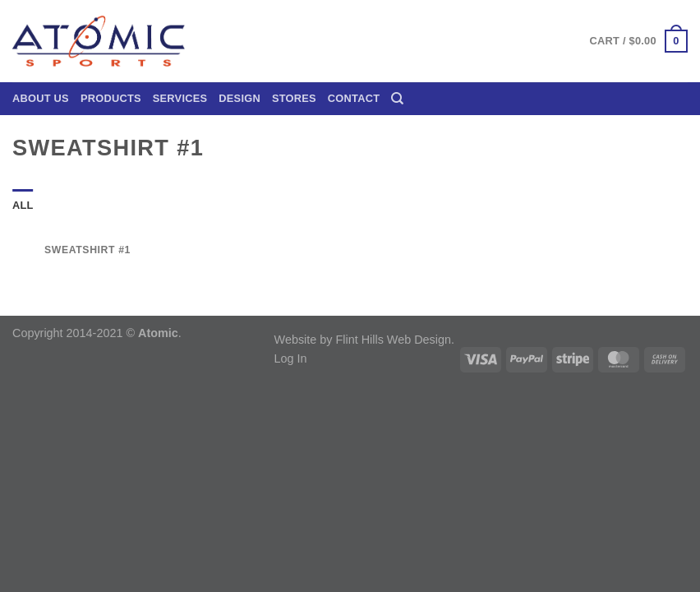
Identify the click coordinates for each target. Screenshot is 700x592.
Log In (291, 358)
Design (239, 98)
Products (111, 98)
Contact (354, 98)
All (23, 205)
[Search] (397, 99)
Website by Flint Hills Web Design (363, 340)
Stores (294, 98)
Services (180, 98)
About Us (41, 98)
